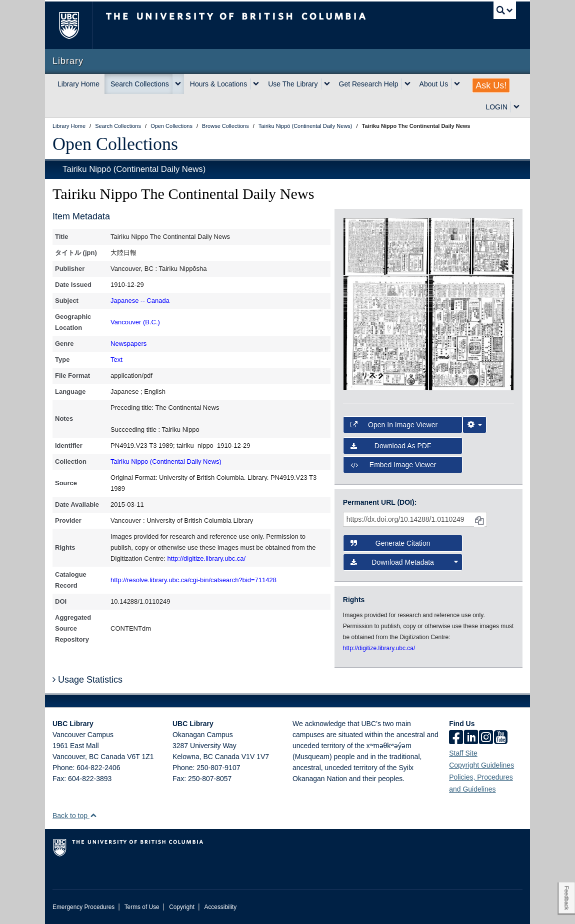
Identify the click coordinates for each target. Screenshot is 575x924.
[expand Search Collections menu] (178, 84)
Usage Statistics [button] (87, 680)
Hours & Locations (218, 84)
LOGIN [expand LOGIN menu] (496, 107)
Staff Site (463, 753)
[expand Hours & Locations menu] (256, 84)
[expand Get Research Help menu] (407, 84)
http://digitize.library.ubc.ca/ (207, 558)
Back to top (75, 816)
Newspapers (128, 344)
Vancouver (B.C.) (135, 322)
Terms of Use (142, 907)
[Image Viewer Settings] (474, 425)
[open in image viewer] (364, 245)
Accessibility (220, 907)
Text (116, 360)
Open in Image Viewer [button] (394, 425)
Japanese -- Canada (140, 301)
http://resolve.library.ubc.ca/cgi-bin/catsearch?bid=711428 (193, 580)
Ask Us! (491, 85)
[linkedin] (471, 738)
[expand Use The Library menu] (327, 84)
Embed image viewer (393, 465)
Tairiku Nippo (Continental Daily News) (166, 462)
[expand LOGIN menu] (516, 107)
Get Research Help (369, 84)
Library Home (78, 84)
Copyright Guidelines (481, 765)
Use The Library (293, 84)
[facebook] (456, 738)
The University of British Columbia (76, 25)
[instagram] (486, 738)
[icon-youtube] (501, 738)
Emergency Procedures (83, 907)
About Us (434, 84)
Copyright (182, 907)
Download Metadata (404, 562)
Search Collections (140, 84)
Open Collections (115, 144)
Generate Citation (390, 543)
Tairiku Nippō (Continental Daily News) (134, 169)
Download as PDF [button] (391, 446)
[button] (93, 815)
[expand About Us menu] (457, 84)
